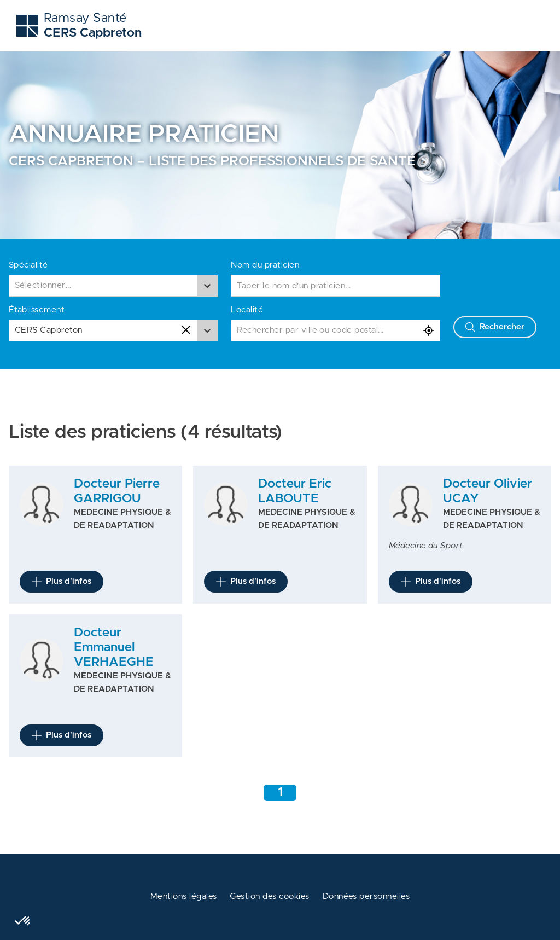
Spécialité (28, 265)
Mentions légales (184, 897)
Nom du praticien (265, 265)
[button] (23, 921)
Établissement (37, 310)
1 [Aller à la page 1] (280, 793)
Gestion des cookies (269, 897)
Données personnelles (366, 897)
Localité (247, 310)
